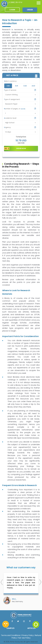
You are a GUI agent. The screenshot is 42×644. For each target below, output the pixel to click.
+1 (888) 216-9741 (15, 2)
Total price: (21, 137)
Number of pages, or (15, 109)
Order (30, 10)
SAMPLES (10, 628)
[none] (39, 3)
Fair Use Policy (24, 638)
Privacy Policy (28, 635)
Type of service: (10, 90)
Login (12, 10)
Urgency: (8, 127)
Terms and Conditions (11, 635)
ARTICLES (31, 628)
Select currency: (10, 81)
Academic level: (10, 118)
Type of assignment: (12, 99)
